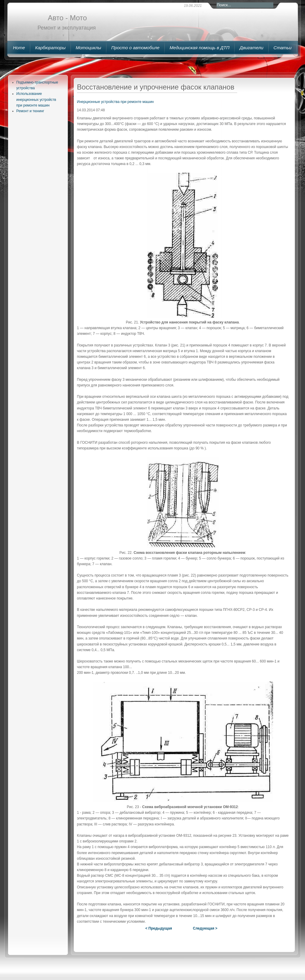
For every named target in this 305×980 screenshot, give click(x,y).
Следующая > (205, 928)
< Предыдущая (158, 928)
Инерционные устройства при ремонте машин (115, 102)
